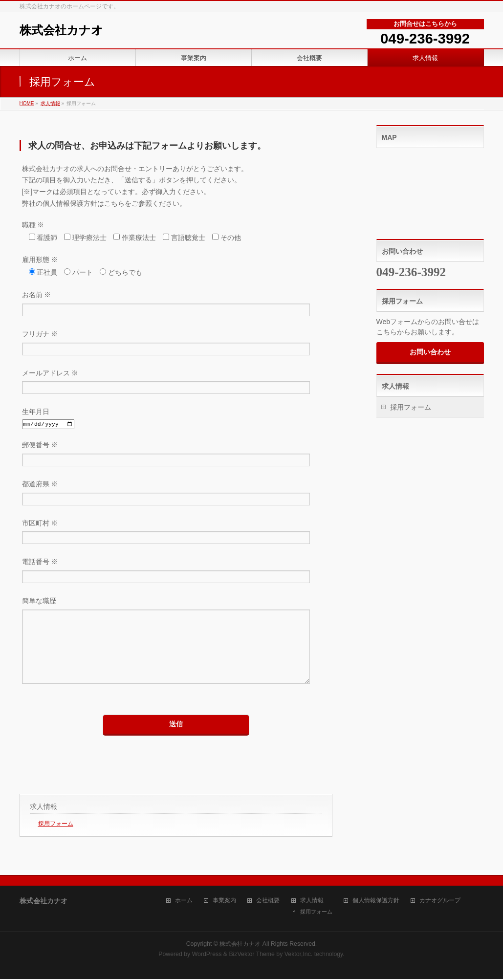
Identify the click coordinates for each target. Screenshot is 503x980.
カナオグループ (440, 902)
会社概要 (268, 902)
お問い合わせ (430, 352)
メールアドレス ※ (176, 383)
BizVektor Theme (252, 955)
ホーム (184, 902)
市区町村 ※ (176, 533)
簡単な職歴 (176, 651)
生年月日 (176, 419)
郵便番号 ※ (176, 455)
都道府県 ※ (176, 494)
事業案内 (224, 902)
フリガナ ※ (176, 344)
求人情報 (50, 103)
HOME (27, 103)
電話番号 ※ (176, 572)
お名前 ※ (176, 305)
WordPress (207, 955)
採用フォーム (56, 838)
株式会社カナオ (61, 30)
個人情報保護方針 (376, 902)
